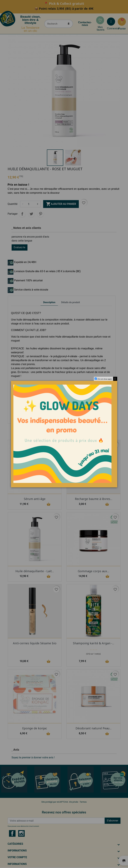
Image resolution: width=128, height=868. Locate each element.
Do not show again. (105, 379)
